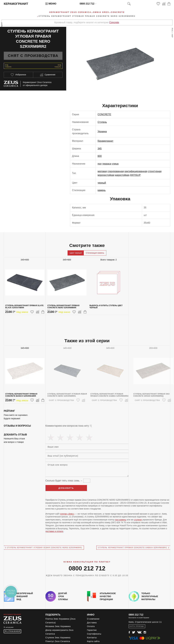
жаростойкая (122, 175)
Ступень (102, 122)
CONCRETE (104, 114)
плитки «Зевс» (67, 514)
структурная (155, 171)
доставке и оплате (54, 531)
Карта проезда (137, 626)
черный (102, 183)
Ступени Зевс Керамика (58, 638)
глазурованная (116, 171)
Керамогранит (105, 141)
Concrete (114, 22)
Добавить (66, 488)
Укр (172, 36)
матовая (102, 171)
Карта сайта (93, 641)
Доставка (92, 623)
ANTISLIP (135, 175)
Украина (102, 131)
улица (115, 164)
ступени (138, 520)
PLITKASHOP (13, 631)
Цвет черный (76, 253)
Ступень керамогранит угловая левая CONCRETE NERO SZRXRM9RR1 (45, 548)
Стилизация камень (95, 253)
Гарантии (92, 630)
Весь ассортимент (2, 32)
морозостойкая (106, 175)
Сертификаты (94, 634)
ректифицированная (136, 171)
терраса (107, 164)
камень (102, 190)
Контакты (92, 638)
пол (100, 164)
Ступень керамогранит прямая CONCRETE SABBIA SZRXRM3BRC (133, 548)
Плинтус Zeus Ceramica (58, 641)
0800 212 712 (87, 4)
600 (100, 156)
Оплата (91, 626)
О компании (93, 619)
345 (100, 149)
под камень (121, 520)
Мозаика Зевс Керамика (58, 626)
